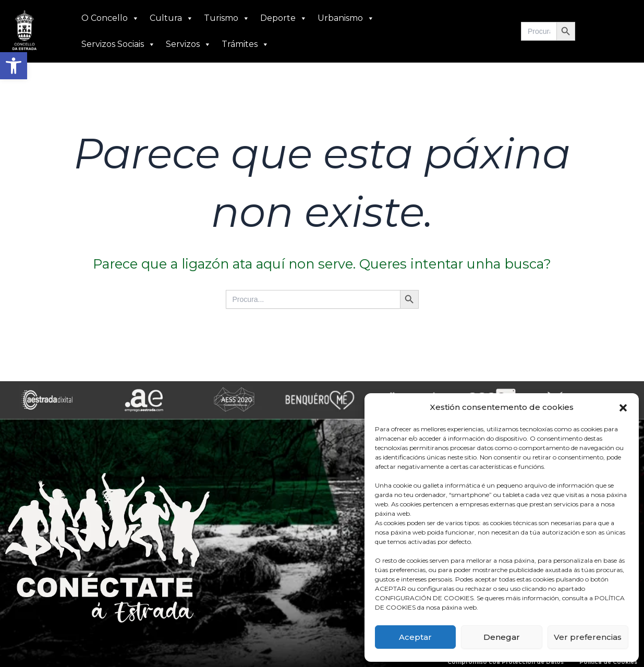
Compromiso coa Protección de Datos (506, 662)
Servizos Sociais (118, 44)
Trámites (245, 44)
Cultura (172, 18)
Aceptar (415, 637)
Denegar (502, 637)
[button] (14, 66)
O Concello (110, 18)
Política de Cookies (608, 662)
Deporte (284, 18)
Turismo (227, 18)
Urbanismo (346, 18)
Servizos (189, 44)
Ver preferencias (588, 637)
